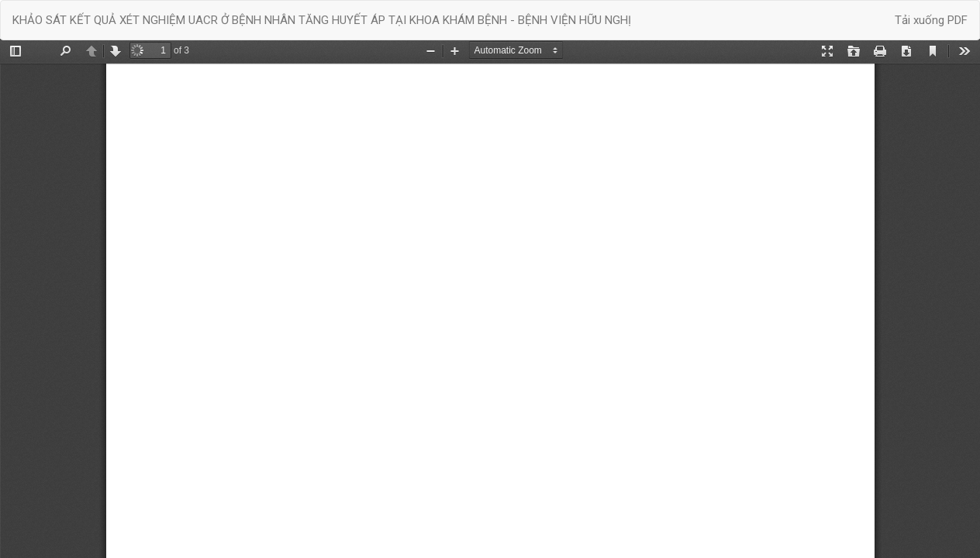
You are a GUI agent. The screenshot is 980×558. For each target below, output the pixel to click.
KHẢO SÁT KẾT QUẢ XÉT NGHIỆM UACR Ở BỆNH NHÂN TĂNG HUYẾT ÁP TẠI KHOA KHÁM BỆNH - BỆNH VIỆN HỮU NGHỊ (322, 20)
